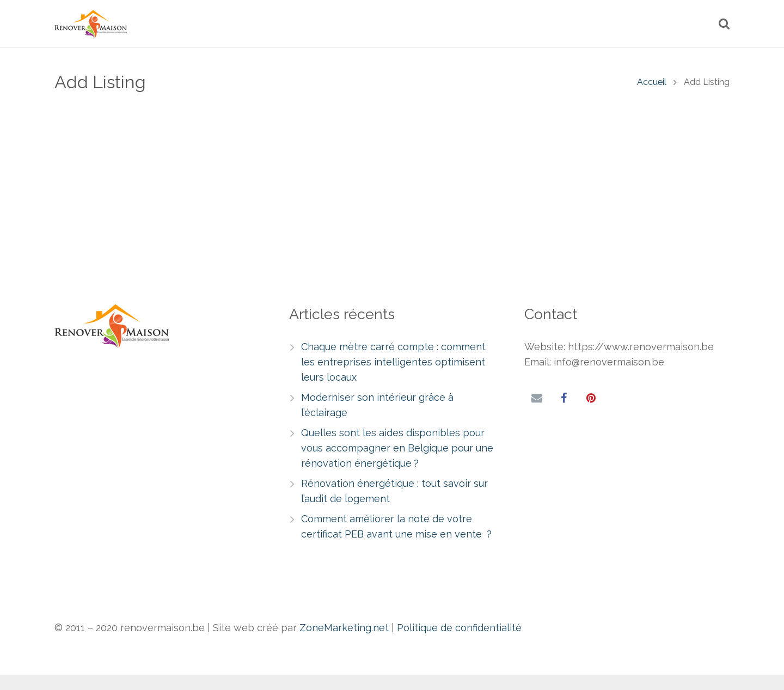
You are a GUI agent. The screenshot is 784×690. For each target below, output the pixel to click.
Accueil (652, 100)
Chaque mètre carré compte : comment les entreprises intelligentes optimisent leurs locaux (393, 362)
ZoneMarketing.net (344, 628)
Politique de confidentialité (459, 628)
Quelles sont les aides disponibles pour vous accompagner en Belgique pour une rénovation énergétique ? (397, 448)
